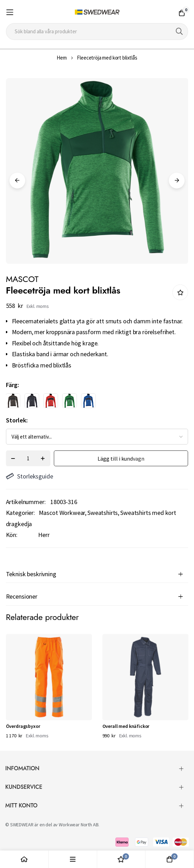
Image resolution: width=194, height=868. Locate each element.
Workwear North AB (78, 825)
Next (177, 181)
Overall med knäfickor (126, 726)
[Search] (179, 32)
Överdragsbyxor (23, 726)
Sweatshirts (103, 513)
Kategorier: (20, 513)
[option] (13, 401)
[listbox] (91, 402)
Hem (62, 58)
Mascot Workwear (62, 513)
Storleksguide (30, 476)
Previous (17, 181)
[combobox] (97, 32)
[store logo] (97, 12)
